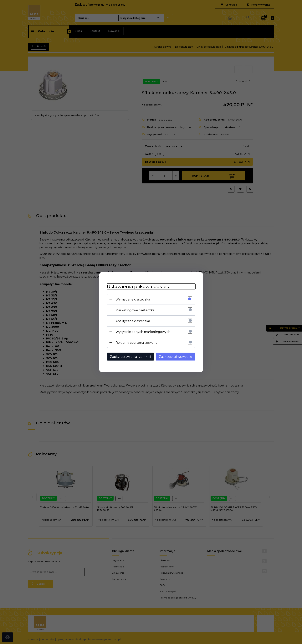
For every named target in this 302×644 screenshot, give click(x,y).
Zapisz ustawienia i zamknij (131, 357)
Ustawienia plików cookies (138, 286)
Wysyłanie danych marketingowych (143, 332)
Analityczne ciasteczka (133, 321)
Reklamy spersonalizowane (136, 342)
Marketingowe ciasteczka (135, 310)
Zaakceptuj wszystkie (176, 357)
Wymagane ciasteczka (133, 299)
